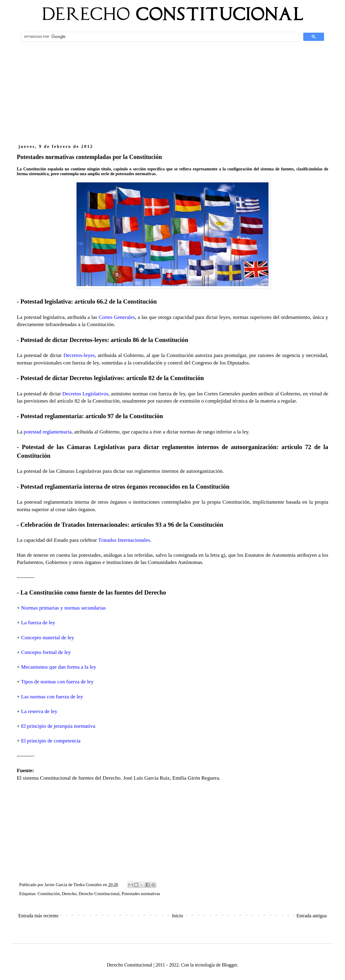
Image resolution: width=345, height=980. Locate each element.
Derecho (69, 894)
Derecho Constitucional (99, 894)
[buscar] (159, 37)
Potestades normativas (141, 894)
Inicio (177, 916)
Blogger (229, 965)
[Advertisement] (172, 92)
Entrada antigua (312, 916)
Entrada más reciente (38, 916)
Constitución (49, 894)
